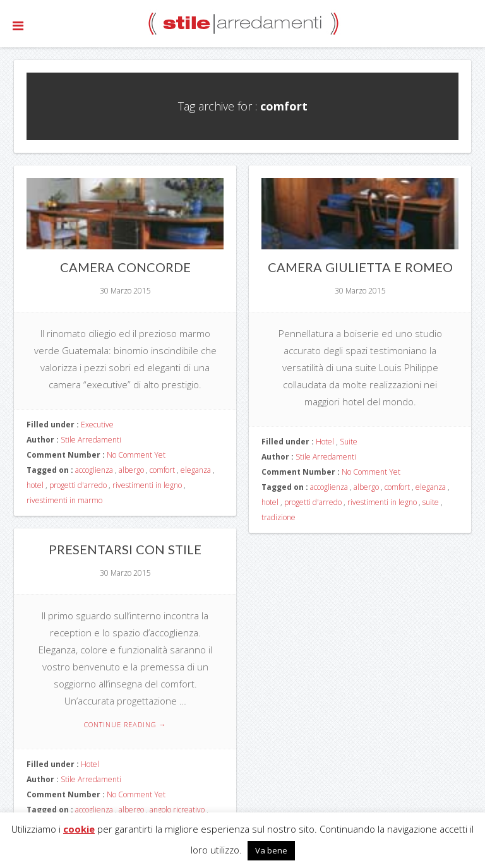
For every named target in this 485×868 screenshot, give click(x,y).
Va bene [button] (271, 850)
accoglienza (94, 470)
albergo (131, 470)
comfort (162, 470)
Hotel (325, 442)
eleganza (196, 470)
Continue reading (125, 724)
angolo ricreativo (177, 810)
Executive (97, 425)
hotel (35, 485)
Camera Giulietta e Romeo (360, 267)
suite (431, 502)
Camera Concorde (125, 267)
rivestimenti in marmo (64, 500)
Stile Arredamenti (91, 440)
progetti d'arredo (78, 485)
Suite (349, 442)
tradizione (278, 517)
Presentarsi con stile (125, 549)
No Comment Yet (136, 455)
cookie (79, 829)
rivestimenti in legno (147, 485)
